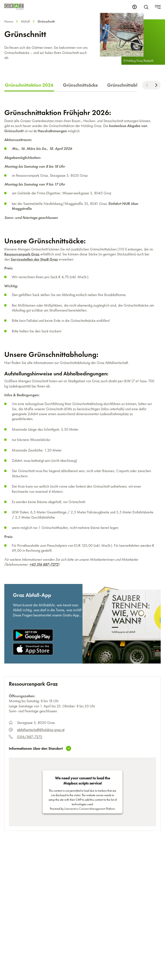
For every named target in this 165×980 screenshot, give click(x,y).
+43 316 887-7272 (44, 564)
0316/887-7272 (30, 737)
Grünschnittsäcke (80, 85)
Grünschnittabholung (129, 85)
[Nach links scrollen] (147, 85)
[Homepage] (14, 7)
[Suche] (147, 7)
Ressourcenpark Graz (22, 254)
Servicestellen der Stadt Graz (34, 259)
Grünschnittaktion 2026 (29, 85)
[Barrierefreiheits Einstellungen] (134, 7)
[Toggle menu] (158, 7)
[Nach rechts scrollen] (156, 85)
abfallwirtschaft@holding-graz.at (41, 730)
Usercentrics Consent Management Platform (90, 808)
